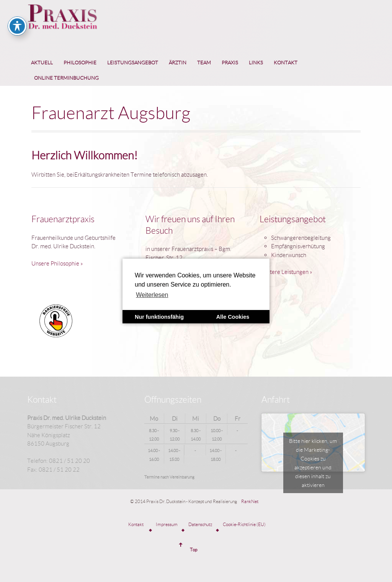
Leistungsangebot (133, 62)
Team (204, 62)
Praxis (230, 62)
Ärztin (178, 62)
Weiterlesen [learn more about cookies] (152, 295)
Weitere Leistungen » (286, 272)
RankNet (250, 501)
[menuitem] (42, 63)
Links (256, 62)
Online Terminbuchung (66, 78)
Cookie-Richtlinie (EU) (244, 524)
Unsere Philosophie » (57, 263)
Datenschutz (200, 524)
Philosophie (80, 62)
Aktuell (42, 62)
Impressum (167, 524)
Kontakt (286, 62)
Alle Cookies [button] (233, 317)
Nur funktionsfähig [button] (159, 317)
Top (194, 550)
